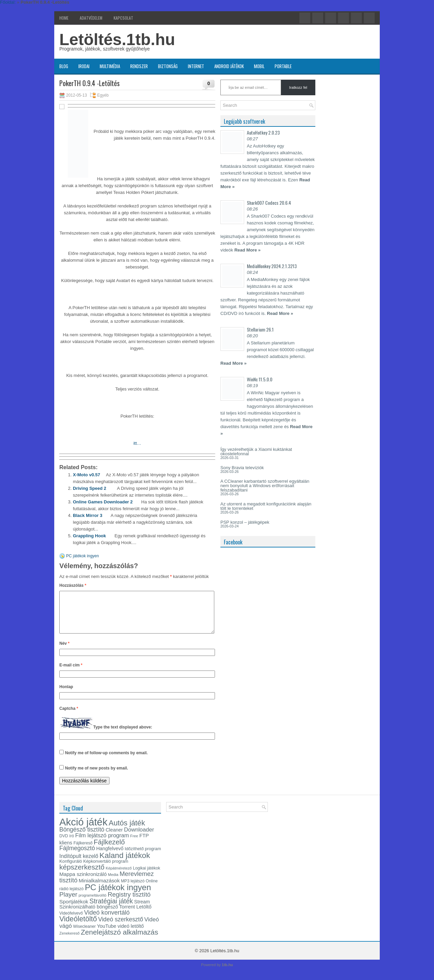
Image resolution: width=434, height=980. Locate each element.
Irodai (84, 66)
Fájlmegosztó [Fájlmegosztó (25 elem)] (77, 856)
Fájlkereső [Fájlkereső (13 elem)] (83, 851)
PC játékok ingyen (83, 556)
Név (64, 652)
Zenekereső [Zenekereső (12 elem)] (70, 941)
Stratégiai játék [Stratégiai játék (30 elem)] (111, 909)
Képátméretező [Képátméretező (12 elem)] (119, 876)
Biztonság (168, 66)
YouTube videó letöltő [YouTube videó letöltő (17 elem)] (120, 934)
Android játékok (229, 66)
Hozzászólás (73, 585)
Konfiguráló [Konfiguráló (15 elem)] (71, 869)
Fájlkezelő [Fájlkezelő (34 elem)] (109, 850)
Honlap (66, 695)
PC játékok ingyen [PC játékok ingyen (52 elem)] (118, 895)
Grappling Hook (90, 536)
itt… (137, 443)
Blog (64, 66)
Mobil (259, 66)
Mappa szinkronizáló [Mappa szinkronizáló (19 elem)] (83, 882)
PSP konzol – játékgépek (245, 522)
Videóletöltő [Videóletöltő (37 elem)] (78, 927)
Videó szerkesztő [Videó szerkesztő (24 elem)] (120, 927)
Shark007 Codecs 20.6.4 (269, 203)
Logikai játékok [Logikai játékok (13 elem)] (146, 876)
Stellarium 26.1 (260, 329)
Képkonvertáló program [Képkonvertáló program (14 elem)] (106, 869)
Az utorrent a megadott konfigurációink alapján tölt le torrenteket (266, 506)
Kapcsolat (123, 18)
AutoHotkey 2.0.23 (263, 132)
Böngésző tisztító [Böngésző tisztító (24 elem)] (82, 838)
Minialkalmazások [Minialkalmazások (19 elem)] (99, 889)
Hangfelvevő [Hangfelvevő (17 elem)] (110, 857)
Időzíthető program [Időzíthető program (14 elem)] (143, 857)
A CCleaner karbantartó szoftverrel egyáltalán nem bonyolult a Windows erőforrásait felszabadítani (265, 486)
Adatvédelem (91, 18)
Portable (283, 66)
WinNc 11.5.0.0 (260, 379)
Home (64, 18)
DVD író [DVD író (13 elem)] (67, 844)
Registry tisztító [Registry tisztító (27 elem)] (129, 903)
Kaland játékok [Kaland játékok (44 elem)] (125, 863)
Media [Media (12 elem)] (113, 883)
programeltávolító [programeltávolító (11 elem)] (93, 903)
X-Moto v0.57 (86, 475)
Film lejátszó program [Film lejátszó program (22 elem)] (102, 844)
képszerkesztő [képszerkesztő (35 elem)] (82, 875)
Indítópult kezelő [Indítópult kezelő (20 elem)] (79, 864)
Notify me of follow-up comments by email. (106, 761)
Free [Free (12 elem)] (134, 844)
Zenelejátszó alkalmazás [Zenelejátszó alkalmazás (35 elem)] (119, 940)
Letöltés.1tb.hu (117, 39)
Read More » (247, 250)
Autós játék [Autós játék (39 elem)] (127, 831)
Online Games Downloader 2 (103, 502)
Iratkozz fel (298, 87)
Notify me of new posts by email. (97, 776)
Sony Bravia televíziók (242, 468)
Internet (196, 66)
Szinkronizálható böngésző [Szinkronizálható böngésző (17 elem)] (89, 915)
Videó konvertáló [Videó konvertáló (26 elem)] (107, 921)
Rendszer (139, 66)
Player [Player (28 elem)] (68, 903)
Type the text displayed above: (123, 735)
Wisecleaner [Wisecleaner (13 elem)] (85, 935)
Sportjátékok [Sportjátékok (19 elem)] (74, 910)
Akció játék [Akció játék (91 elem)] (83, 830)
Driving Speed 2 (90, 488)
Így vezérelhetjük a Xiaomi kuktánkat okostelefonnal (256, 452)
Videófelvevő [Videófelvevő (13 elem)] (71, 921)
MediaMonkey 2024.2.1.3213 (272, 266)
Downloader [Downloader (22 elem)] (139, 838)
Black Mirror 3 (88, 515)
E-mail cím (71, 673)
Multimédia (110, 66)
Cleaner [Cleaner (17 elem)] (114, 838)
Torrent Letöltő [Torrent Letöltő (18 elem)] (135, 915)
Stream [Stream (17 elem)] (142, 910)
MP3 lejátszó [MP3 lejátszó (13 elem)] (133, 889)
